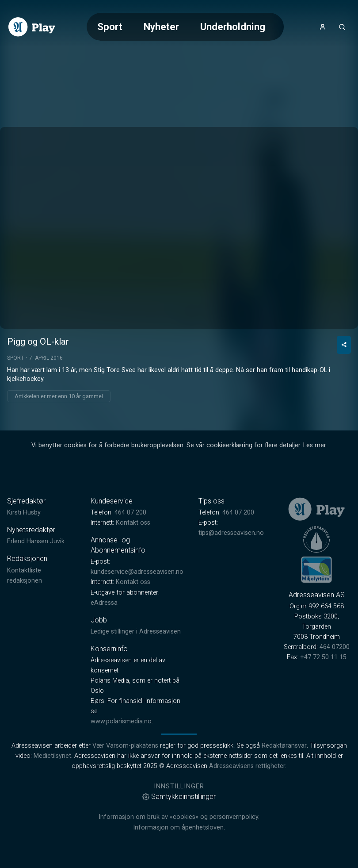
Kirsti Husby (24, 513)
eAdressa (104, 603)
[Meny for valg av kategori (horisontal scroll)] (185, 27)
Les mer (314, 445)
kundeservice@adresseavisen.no (137, 572)
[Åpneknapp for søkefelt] (342, 27)
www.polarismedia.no (121, 721)
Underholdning (233, 27)
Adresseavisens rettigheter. (248, 766)
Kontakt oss (133, 523)
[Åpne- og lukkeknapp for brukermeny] (323, 27)
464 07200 (335, 647)
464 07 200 (130, 513)
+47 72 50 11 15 (323, 657)
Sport (110, 27)
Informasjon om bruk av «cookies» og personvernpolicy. (179, 817)
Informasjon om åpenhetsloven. (179, 828)
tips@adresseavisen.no (231, 533)
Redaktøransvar (284, 746)
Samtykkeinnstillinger (179, 797)
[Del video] (344, 345)
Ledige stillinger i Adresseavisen (136, 632)
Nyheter (161, 27)
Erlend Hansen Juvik (36, 541)
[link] (32, 27)
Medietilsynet (52, 756)
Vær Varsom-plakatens (125, 746)
